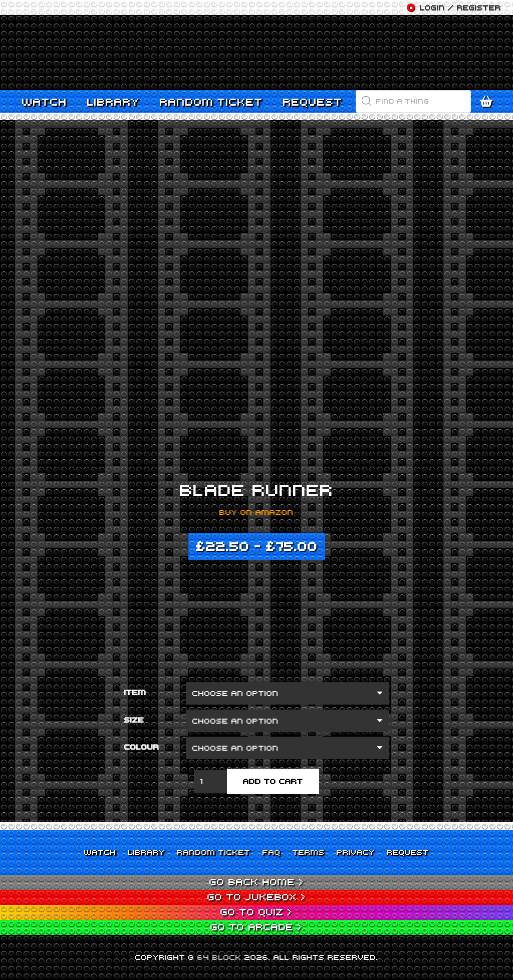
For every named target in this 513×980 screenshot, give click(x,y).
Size (134, 720)
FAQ (272, 852)
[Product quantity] (210, 781)
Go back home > (257, 882)
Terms (309, 852)
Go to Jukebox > (257, 897)
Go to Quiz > (256, 912)
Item (135, 692)
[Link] (256, 53)
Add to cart (273, 781)
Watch (100, 852)
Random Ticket (214, 852)
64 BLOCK (219, 957)
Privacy (356, 852)
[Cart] (489, 101)
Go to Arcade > (256, 927)
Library (147, 852)
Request (408, 852)
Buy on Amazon (256, 512)
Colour (142, 747)
